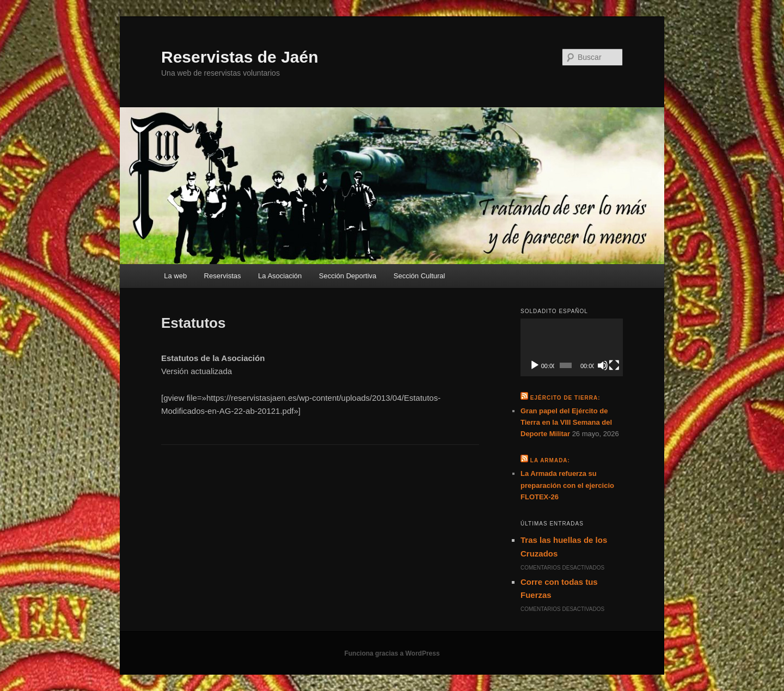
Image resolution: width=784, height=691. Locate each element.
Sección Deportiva (348, 276)
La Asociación (280, 276)
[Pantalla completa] (614, 365)
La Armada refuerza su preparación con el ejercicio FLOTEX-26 (567, 485)
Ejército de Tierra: (565, 398)
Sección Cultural (419, 276)
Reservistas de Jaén (240, 57)
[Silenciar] (603, 365)
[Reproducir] (535, 365)
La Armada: (550, 460)
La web (175, 276)
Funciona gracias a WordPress (392, 653)
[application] (572, 347)
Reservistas (223, 276)
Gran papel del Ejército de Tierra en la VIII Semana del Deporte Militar (566, 422)
